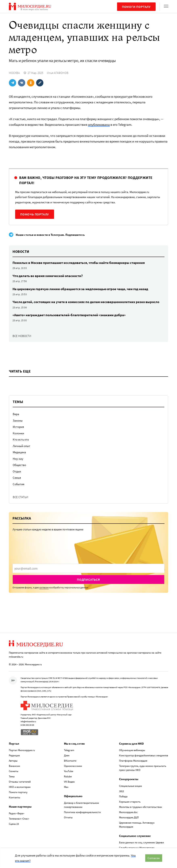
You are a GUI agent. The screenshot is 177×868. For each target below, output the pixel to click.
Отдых (17, 471)
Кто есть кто (21, 439)
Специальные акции (130, 786)
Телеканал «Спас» (19, 819)
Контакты (15, 797)
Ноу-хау (18, 459)
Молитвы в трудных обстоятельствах (141, 807)
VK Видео (69, 782)
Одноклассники (73, 766)
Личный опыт (21, 446)
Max (66, 787)
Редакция (14, 755)
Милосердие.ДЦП (129, 817)
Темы (12, 776)
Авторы (13, 761)
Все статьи (20, 497)
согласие (44, 587)
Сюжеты (14, 771)
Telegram (69, 750)
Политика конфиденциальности (82, 812)
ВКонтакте (70, 761)
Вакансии (14, 766)
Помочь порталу (35, 214)
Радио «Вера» (17, 813)
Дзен (67, 755)
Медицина (19, 452)
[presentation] (88, 568)
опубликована (99, 125)
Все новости (22, 336)
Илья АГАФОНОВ (58, 73)
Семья (17, 478)
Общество (19, 465)
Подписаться (88, 579)
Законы (18, 420)
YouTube (69, 771)
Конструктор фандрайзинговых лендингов (144, 755)
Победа (123, 796)
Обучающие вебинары (132, 750)
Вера (16, 414)
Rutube (68, 776)
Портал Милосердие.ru (22, 750)
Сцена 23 (14, 824)
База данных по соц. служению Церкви (141, 842)
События (19, 484)
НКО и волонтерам (20, 787)
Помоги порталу (136, 7)
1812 (121, 791)
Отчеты (68, 817)
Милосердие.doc (128, 812)
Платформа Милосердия (133, 761)
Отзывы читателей (20, 782)
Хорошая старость (130, 802)
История (18, 427)
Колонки (18, 433)
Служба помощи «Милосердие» (137, 848)
